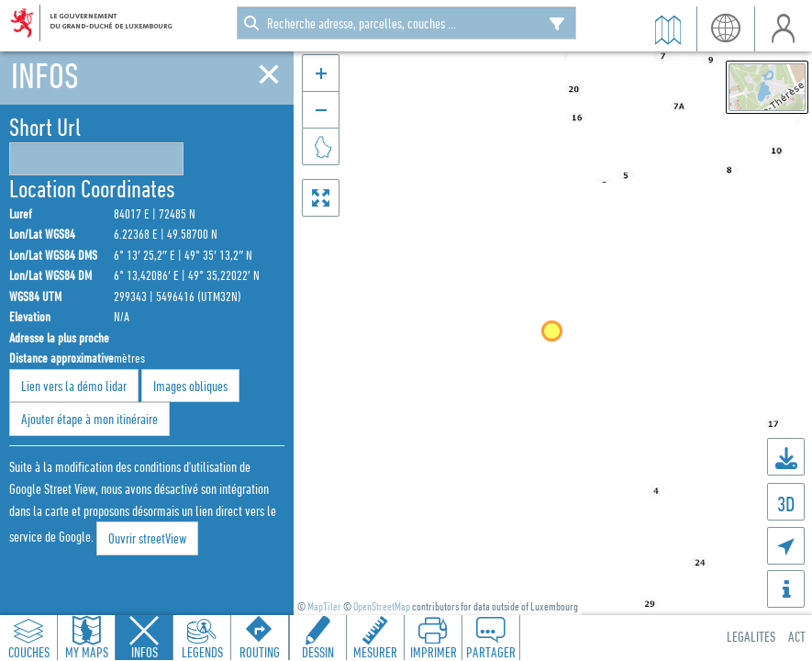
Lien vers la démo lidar (74, 386)
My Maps (87, 652)
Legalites (751, 636)
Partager (491, 652)
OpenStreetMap (382, 606)
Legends (202, 652)
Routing (260, 652)
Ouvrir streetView (147, 538)
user (783, 29)
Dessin (318, 652)
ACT (797, 636)
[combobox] (406, 23)
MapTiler (324, 606)
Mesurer (375, 652)
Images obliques (190, 386)
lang (725, 29)
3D (786, 504)
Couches (29, 652)
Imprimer (434, 652)
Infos (145, 652)
